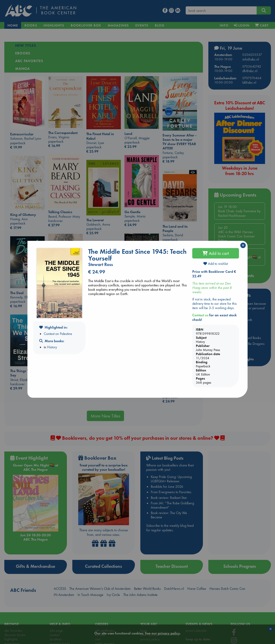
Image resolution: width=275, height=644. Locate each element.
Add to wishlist (216, 264)
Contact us (200, 315)
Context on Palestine (58, 334)
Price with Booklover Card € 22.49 (214, 274)
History (52, 347)
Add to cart (216, 253)
